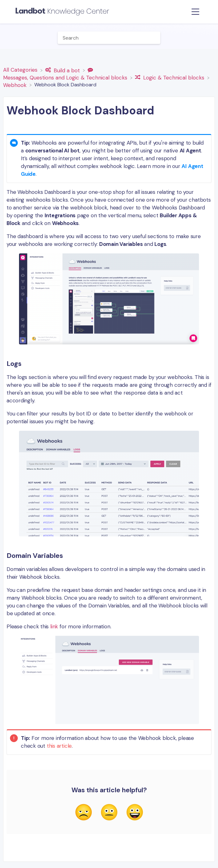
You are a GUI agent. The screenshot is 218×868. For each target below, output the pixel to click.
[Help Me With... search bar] (109, 38)
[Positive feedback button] (135, 813)
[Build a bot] (63, 70)
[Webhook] (16, 84)
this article (59, 746)
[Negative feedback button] (84, 813)
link (54, 626)
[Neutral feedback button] (109, 813)
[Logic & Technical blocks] (170, 77)
